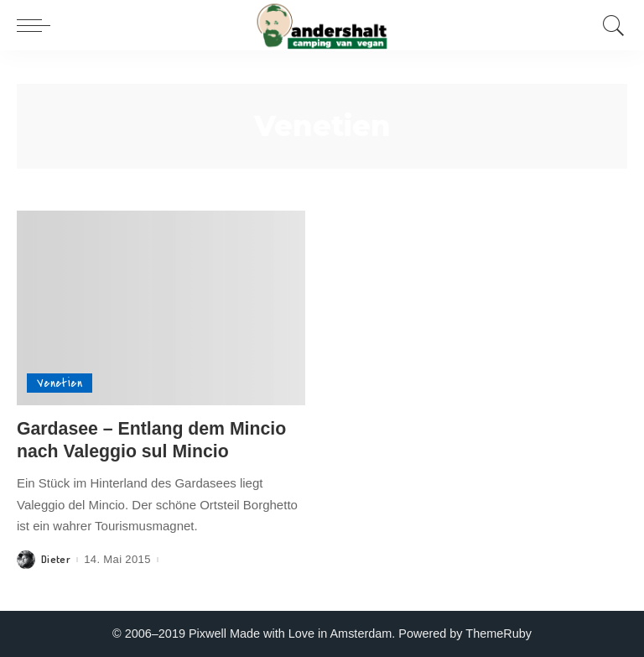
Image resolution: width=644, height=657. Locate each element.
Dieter (56, 559)
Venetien (60, 383)
